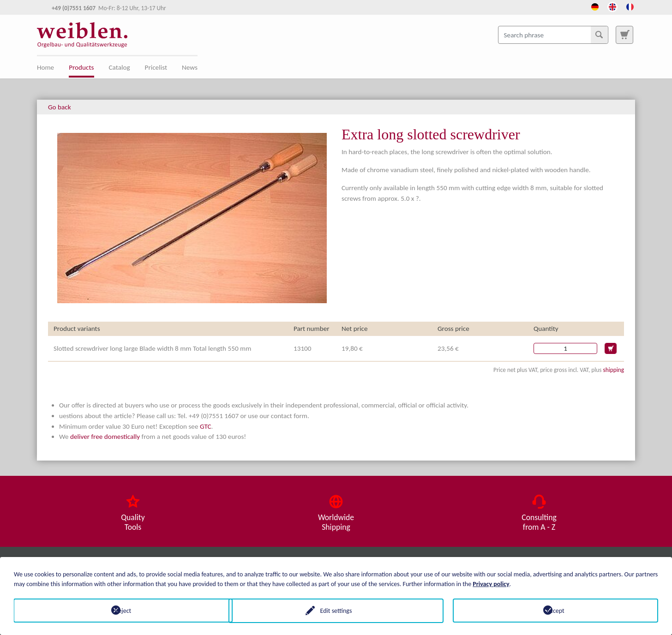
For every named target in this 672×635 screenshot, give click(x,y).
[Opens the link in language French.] (630, 6)
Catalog (120, 67)
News (190, 67)
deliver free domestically (105, 437)
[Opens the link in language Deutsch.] (595, 6)
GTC (206, 426)
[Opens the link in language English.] (612, 6)
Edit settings (336, 610)
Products (81, 67)
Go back (60, 107)
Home (45, 67)
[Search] (599, 35)
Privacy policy (491, 584)
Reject (117, 610)
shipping (613, 370)
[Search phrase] (553, 35)
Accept (555, 610)
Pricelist (156, 67)
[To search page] (624, 35)
